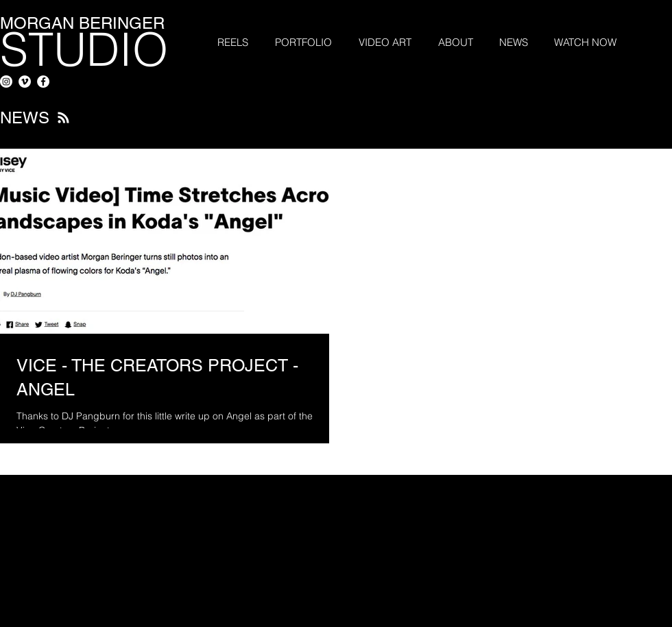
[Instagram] (6, 82)
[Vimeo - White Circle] (25, 82)
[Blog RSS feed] (63, 118)
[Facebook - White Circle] (43, 82)
